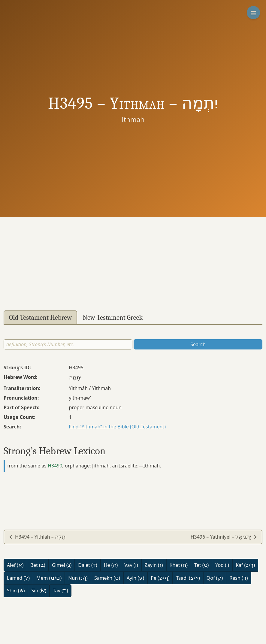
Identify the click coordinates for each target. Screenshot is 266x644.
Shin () (16, 591)
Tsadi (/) (188, 578)
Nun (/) (78, 578)
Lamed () (18, 578)
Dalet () (88, 565)
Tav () (60, 591)
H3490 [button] (55, 466)
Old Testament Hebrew (40, 318)
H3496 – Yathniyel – (224, 537)
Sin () (39, 591)
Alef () (15, 565)
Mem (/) (49, 578)
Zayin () (154, 565)
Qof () (215, 578)
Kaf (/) (245, 565)
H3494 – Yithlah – (38, 537)
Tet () (201, 565)
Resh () (239, 578)
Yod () (222, 565)
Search (198, 344)
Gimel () (62, 565)
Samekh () (107, 578)
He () (111, 565)
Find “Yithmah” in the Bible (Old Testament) (117, 427)
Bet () (38, 565)
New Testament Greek (113, 318)
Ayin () (135, 578)
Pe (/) (160, 578)
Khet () (179, 565)
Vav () (131, 565)
